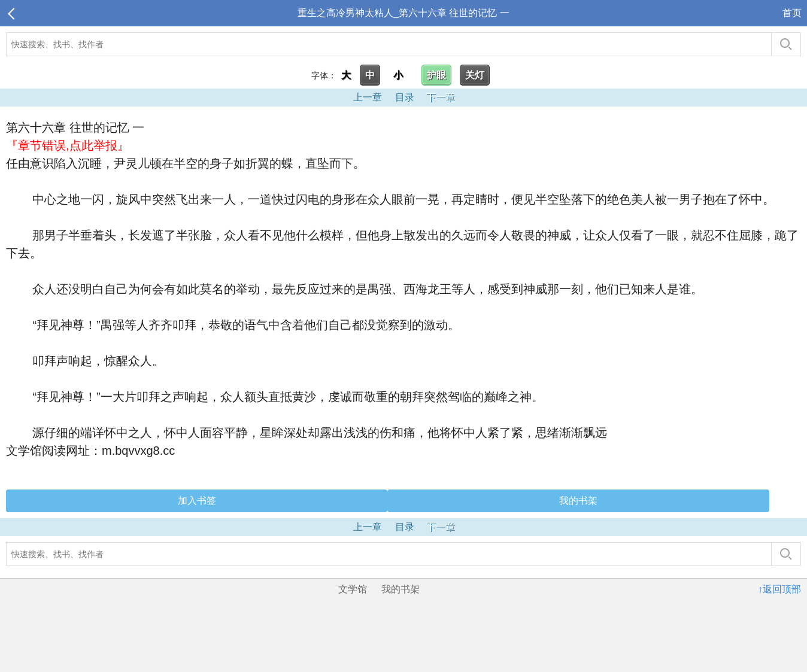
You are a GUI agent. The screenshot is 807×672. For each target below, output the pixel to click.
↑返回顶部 (779, 589)
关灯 (475, 75)
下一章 (441, 97)
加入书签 (197, 501)
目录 (405, 97)
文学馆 (353, 589)
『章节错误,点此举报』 (68, 145)
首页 (792, 13)
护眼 (436, 75)
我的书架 (578, 501)
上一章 (368, 97)
